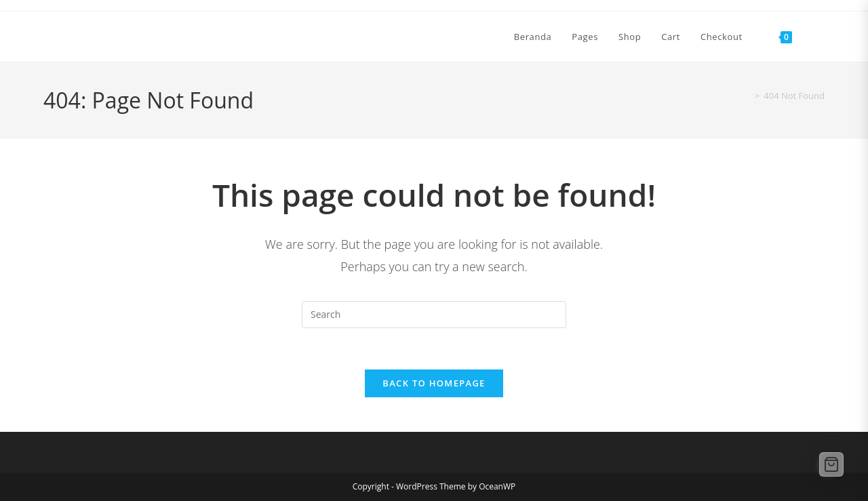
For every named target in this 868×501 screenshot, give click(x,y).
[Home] (745, 96)
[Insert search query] (434, 315)
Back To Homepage (434, 383)
